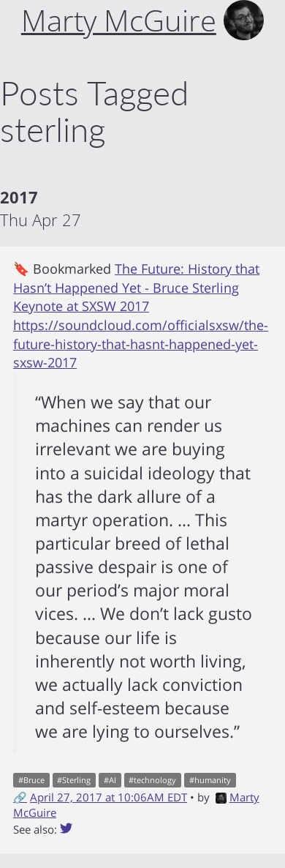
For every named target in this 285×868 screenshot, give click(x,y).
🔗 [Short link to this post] (20, 797)
